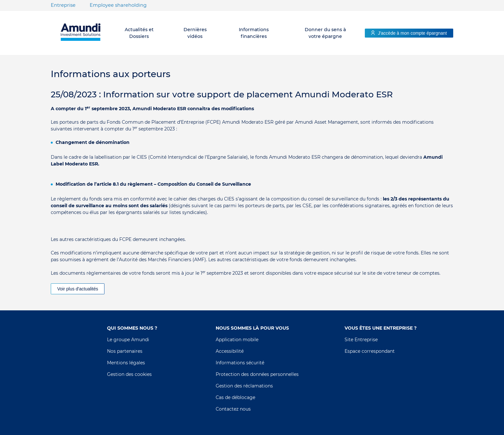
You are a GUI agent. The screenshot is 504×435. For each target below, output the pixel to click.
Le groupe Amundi (128, 340)
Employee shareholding (118, 5)
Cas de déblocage (235, 397)
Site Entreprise (361, 340)
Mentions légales (126, 363)
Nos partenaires (125, 351)
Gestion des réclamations (244, 386)
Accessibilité (230, 351)
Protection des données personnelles (257, 374)
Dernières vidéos (195, 33)
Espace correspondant (370, 351)
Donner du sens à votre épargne (325, 33)
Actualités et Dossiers (139, 33)
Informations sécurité (240, 363)
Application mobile (237, 340)
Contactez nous (233, 409)
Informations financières (254, 33)
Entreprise (63, 5)
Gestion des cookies (129, 374)
